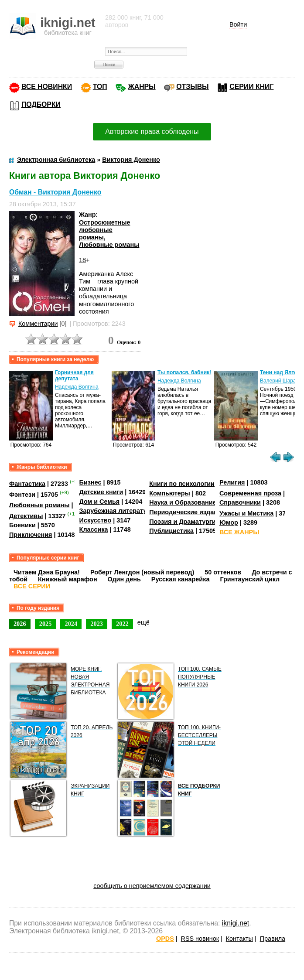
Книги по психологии (182, 484)
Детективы (26, 516)
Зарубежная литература (117, 511)
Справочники (240, 502)
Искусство (96, 520)
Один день (124, 579)
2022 (122, 624)
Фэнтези (22, 494)
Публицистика (171, 531)
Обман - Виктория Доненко (55, 192)
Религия (232, 482)
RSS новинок (200, 939)
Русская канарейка (181, 579)
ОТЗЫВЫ (192, 87)
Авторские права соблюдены (152, 131)
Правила (273, 939)
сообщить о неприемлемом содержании (152, 886)
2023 (97, 624)
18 (82, 260)
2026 (20, 624)
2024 (71, 624)
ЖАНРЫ (142, 87)
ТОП (100, 87)
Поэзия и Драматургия (184, 522)
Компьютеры (170, 493)
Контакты (239, 939)
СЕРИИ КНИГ (251, 87)
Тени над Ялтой (280, 372)
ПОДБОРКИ (41, 104)
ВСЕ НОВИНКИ (47, 87)
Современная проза (250, 493)
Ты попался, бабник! (184, 372)
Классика (94, 529)
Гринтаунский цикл (250, 579)
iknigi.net (236, 923)
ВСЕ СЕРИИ (32, 586)
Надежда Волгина (77, 387)
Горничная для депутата (74, 376)
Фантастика (27, 484)
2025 (46, 624)
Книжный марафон (68, 579)
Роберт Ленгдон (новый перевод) (142, 572)
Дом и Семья (100, 502)
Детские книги (101, 492)
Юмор (229, 522)
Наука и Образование (183, 502)
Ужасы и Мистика (246, 513)
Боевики (22, 525)
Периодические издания (187, 512)
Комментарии (38, 324)
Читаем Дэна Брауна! (47, 572)
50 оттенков (223, 572)
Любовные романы (109, 245)
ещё (143, 622)
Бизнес (91, 482)
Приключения (31, 535)
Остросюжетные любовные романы (105, 230)
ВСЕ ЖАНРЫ (239, 532)
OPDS (165, 939)
